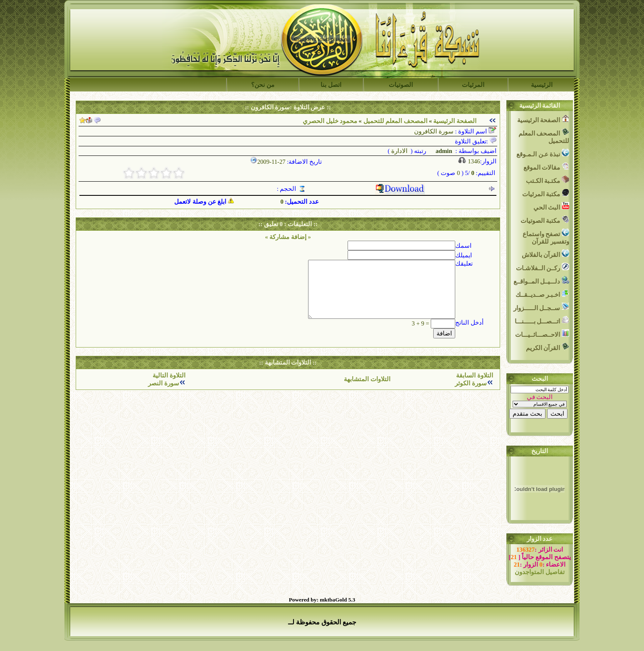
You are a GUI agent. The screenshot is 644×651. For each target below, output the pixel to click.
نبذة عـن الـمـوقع (543, 153)
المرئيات (473, 85)
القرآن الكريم (548, 347)
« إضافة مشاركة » (288, 237)
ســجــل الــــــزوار (541, 307)
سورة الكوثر (471, 383)
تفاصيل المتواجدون (540, 572)
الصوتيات (401, 85)
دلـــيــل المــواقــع (541, 280)
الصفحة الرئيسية (455, 121)
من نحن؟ (263, 85)
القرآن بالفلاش (545, 254)
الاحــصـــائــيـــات (542, 334)
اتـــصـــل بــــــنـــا (542, 320)
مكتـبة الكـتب (548, 180)
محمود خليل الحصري (330, 121)
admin (443, 151)
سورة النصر (164, 383)
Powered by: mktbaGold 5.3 (322, 600)
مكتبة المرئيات (546, 193)
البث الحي (551, 206)
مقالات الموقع (546, 166)
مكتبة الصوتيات (545, 220)
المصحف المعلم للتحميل (395, 121)
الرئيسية (542, 85)
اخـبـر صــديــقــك (542, 294)
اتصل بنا (331, 85)
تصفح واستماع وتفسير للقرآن (546, 237)
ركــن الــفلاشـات (543, 267)
